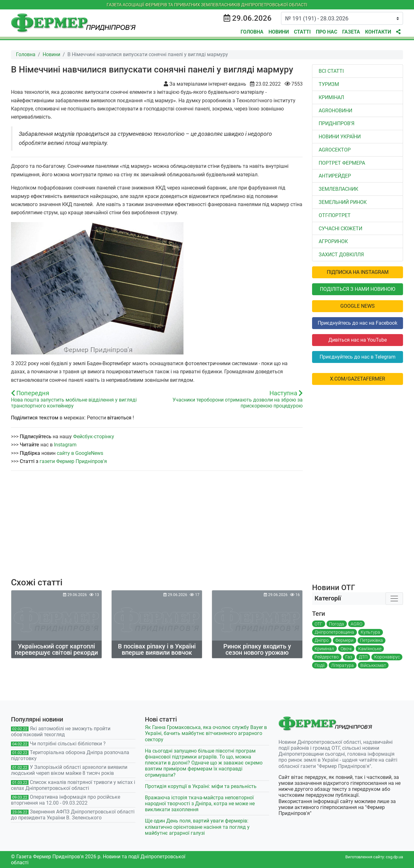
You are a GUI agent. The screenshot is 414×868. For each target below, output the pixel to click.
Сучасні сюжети (340, 229)
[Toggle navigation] (394, 599)
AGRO (356, 624)
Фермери (344, 640)
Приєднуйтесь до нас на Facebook (358, 323)
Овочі (346, 649)
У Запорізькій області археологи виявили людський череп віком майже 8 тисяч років (69, 770)
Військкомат (373, 665)
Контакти (378, 32)
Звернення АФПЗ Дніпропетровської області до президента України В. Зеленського (73, 815)
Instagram (65, 445)
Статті (302, 32)
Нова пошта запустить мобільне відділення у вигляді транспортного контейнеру (74, 403)
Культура (370, 632)
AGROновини (335, 111)
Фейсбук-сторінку (94, 437)
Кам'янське (370, 649)
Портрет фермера (342, 163)
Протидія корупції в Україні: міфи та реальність (201, 786)
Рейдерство (327, 657)
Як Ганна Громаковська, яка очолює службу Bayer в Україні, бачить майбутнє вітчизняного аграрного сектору (206, 733)
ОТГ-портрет (335, 215)
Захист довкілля (341, 255)
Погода (337, 624)
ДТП (363, 657)
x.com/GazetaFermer (358, 379)
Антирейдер (335, 176)
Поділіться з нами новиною (358, 289)
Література (342, 665)
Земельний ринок (343, 202)
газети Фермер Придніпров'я (73, 461)
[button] (398, 32)
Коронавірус (387, 657)
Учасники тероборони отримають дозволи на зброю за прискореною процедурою (238, 403)
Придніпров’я (337, 123)
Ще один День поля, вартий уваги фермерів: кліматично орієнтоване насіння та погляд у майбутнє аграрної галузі (197, 827)
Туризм (329, 84)
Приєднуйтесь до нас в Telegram (358, 357)
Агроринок (333, 241)
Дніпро (322, 640)
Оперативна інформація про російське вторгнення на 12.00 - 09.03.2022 (66, 800)
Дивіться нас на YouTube (358, 340)
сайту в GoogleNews (80, 453)
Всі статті (331, 71)
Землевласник (338, 189)
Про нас (326, 32)
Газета (351, 32)
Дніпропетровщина (334, 632)
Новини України (340, 137)
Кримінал (331, 97)
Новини (279, 32)
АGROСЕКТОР (335, 150)
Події (320, 665)
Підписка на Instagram (358, 272)
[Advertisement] (157, 528)
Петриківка (372, 640)
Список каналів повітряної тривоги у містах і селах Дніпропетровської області (73, 785)
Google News (358, 306)
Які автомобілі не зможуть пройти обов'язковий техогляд (61, 732)
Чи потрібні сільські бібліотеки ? (68, 744)
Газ (349, 657)
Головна (252, 32)
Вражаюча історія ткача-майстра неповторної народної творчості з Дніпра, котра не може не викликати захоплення (200, 804)
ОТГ (318, 624)
